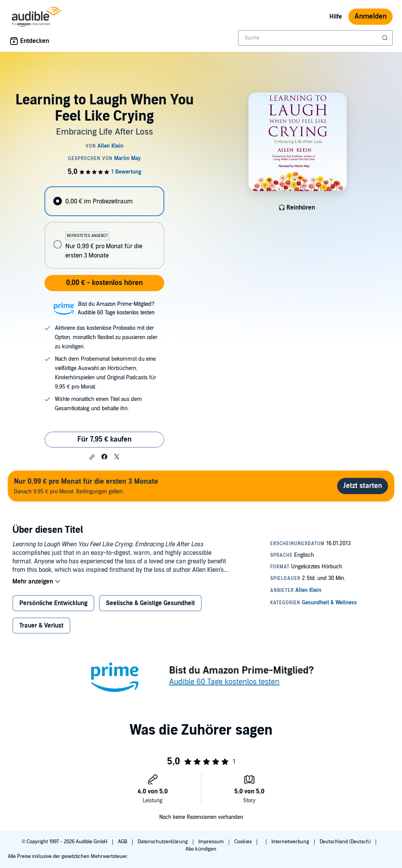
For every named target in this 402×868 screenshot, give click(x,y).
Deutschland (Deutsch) (346, 842)
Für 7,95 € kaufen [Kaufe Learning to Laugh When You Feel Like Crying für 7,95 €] (104, 439)
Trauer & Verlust (41, 626)
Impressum (212, 842)
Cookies (244, 842)
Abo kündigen (201, 849)
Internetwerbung (291, 842)
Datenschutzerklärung (163, 842)
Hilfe (336, 17)
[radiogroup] (104, 228)
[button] (92, 457)
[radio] (104, 201)
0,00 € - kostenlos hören (104, 283)
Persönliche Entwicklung (53, 603)
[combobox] (315, 38)
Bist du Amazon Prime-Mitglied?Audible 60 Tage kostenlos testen (116, 308)
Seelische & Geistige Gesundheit (150, 603)
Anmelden (370, 16)
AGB (123, 842)
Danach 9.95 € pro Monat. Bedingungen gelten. (86, 486)
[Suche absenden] (386, 38)
